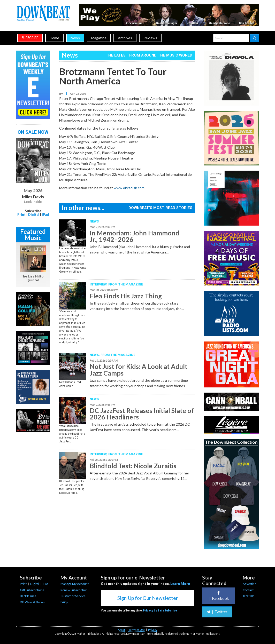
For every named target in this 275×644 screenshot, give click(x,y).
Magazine (99, 38)
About (121, 630)
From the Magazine (126, 284)
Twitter (217, 612)
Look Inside (33, 202)
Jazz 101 (249, 596)
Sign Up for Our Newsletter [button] (148, 598)
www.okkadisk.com (129, 188)
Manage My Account (75, 584)
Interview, (99, 284)
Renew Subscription (74, 590)
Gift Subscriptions (32, 590)
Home (54, 38)
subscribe (30, 38)
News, (95, 355)
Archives (125, 38)
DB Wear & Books (32, 602)
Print (21, 214)
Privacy (153, 630)
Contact (248, 590)
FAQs (64, 602)
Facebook (218, 596)
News (75, 38)
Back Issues (28, 596)
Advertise (250, 584)
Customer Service (73, 596)
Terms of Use (137, 630)
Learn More (180, 584)
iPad (45, 214)
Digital (34, 214)
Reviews (150, 38)
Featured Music (33, 234)
